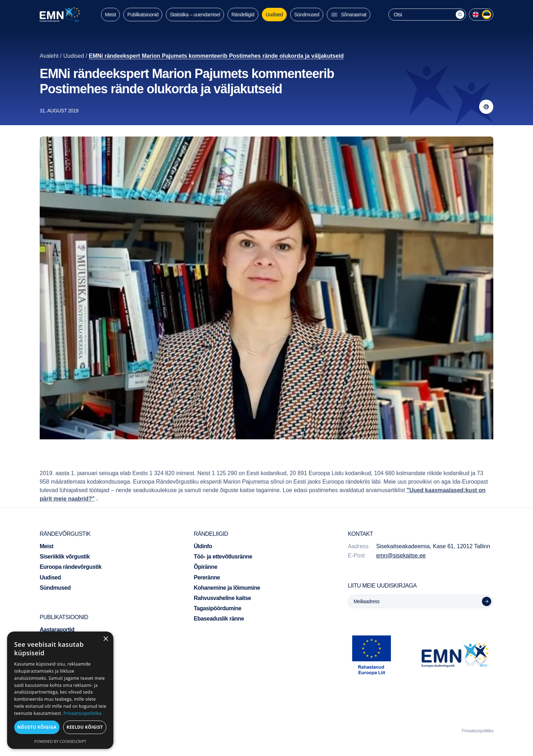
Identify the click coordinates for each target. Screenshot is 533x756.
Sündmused (307, 15)
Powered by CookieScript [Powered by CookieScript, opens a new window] (60, 741)
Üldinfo (203, 546)
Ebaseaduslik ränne (219, 619)
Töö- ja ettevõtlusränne (223, 557)
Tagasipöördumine (218, 608)
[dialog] (60, 690)
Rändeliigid (243, 15)
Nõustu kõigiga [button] (37, 727)
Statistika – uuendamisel (195, 15)
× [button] (105, 639)
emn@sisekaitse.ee (401, 555)
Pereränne (207, 577)
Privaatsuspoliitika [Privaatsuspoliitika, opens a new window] (82, 713)
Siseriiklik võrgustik (65, 557)
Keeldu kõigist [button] (85, 727)
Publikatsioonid (143, 15)
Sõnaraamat (349, 15)
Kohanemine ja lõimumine (227, 588)
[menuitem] (476, 15)
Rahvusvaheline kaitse (223, 598)
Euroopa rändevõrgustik (71, 567)
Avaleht (49, 56)
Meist (110, 15)
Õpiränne (206, 567)
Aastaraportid (57, 630)
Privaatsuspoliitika (478, 731)
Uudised (274, 15)
